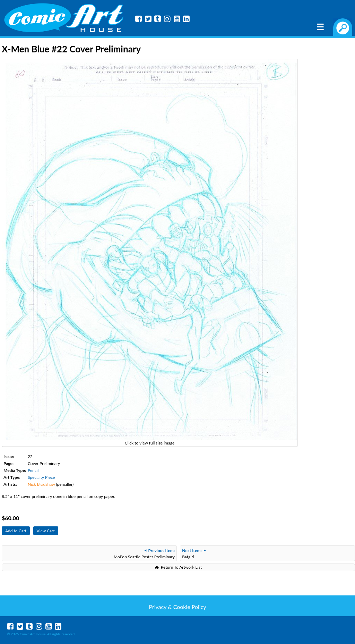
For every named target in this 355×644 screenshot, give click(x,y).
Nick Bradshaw (41, 484)
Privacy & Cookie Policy (177, 607)
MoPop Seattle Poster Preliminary (144, 554)
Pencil (33, 470)
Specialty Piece (41, 477)
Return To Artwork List (181, 567)
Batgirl (194, 554)
